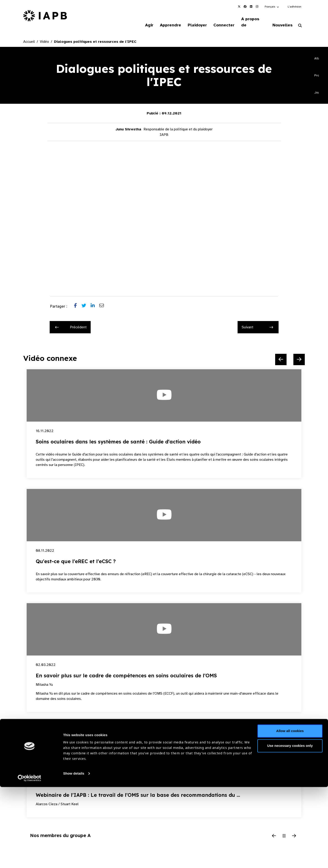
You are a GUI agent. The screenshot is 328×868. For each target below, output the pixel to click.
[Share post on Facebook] (78, 301)
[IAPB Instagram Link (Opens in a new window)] (257, 7)
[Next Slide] (299, 354)
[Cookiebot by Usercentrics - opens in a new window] (29, 859)
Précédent (71, 321)
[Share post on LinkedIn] (95, 301)
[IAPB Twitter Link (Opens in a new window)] (239, 7)
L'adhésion (295, 7)
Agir (143, 19)
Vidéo (44, 36)
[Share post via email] (104, 301)
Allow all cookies (290, 812)
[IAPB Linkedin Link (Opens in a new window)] (251, 7)
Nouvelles (281, 19)
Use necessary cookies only (290, 827)
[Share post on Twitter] (86, 301)
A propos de (251, 19)
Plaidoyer (193, 19)
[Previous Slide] (281, 354)
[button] (272, 7)
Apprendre (165, 19)
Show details (74, 854)
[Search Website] (300, 20)
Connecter (221, 19)
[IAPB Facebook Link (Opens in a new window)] (245, 7)
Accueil (29, 36)
